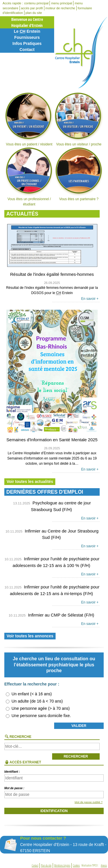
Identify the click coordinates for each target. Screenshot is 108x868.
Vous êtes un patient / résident (29, 119)
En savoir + (90, 299)
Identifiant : (12, 772)
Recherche (20, 737)
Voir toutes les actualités (30, 482)
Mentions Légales (62, 866)
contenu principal (36, 3)
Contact (27, 50)
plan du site (34, 13)
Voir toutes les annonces (30, 636)
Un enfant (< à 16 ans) (32, 694)
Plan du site (46, 866)
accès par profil (32, 8)
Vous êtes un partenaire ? (79, 174)
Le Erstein (27, 31)
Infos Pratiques (27, 43)
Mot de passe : (14, 788)
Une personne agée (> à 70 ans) (41, 708)
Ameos (104, 866)
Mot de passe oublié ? (89, 802)
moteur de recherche (60, 8)
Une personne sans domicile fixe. (41, 716)
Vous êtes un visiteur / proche (79, 119)
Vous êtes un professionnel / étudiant (29, 177)
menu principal (61, 3)
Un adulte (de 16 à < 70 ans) (37, 701)
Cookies (76, 866)
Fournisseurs (27, 37)
